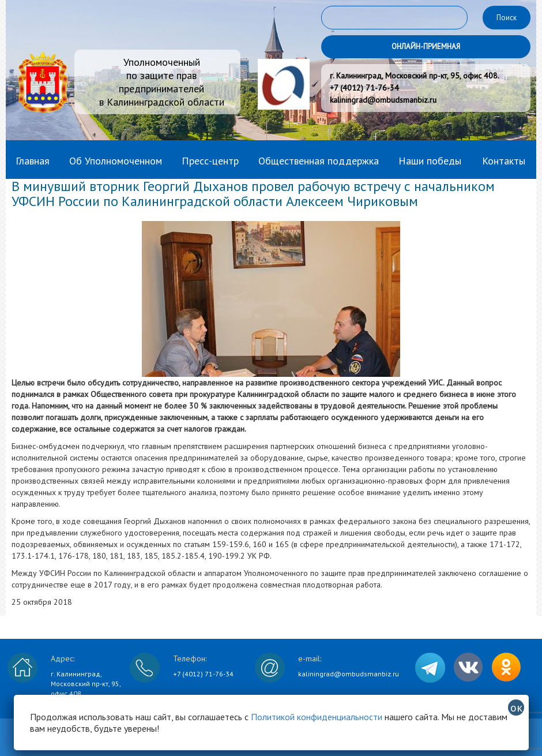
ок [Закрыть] (516, 708)
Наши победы (430, 161)
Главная (33, 161)
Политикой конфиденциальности (317, 717)
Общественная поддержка (319, 161)
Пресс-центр (210, 161)
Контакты (504, 161)
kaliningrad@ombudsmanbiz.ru (349, 674)
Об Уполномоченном (116, 161)
